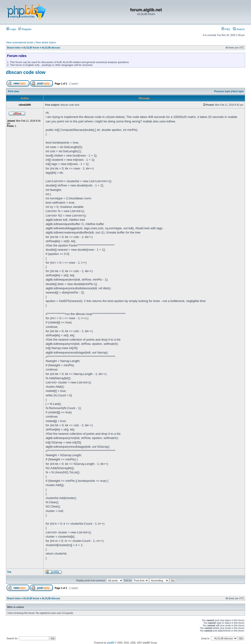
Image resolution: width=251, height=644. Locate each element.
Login (11, 29)
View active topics (46, 42)
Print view (14, 91)
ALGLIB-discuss (51, 48)
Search (239, 29)
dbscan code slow (26, 72)
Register (25, 29)
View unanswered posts (20, 42)
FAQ (226, 29)
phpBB (111, 643)
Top (9, 572)
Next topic (238, 91)
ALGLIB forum (31, 48)
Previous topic (222, 91)
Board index (14, 48)
